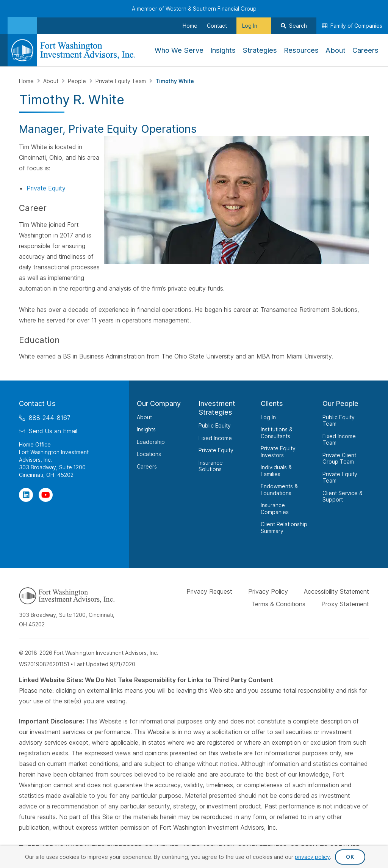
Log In (268, 417)
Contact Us (37, 403)
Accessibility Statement (336, 591)
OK (350, 857)
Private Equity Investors (278, 452)
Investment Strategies (217, 408)
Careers (147, 466)
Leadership (151, 442)
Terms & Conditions (278, 604)
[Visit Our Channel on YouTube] (46, 495)
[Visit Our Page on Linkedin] (26, 495)
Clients (272, 403)
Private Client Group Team (339, 458)
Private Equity (46, 188)
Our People (340, 403)
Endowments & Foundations (279, 490)
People (78, 81)
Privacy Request (209, 591)
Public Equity (215, 425)
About (52, 81)
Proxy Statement (345, 604)
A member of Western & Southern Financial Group (194, 9)
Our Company (159, 403)
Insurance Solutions (211, 466)
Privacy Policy (268, 591)
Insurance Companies (275, 509)
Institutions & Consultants (277, 433)
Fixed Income (215, 438)
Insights (146, 429)
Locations (149, 454)
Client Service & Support (343, 496)
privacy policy (312, 857)
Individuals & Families (276, 471)
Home (27, 81)
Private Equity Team (121, 81)
